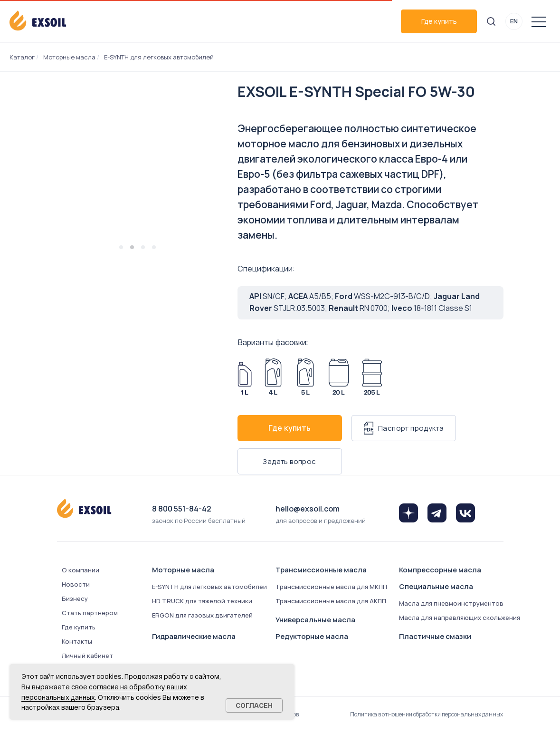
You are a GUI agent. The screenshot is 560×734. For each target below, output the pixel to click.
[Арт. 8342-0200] (339, 377)
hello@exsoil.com (308, 509)
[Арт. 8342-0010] (245, 377)
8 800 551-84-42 (182, 509)
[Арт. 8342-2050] (372, 377)
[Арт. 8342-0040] (273, 377)
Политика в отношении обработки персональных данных (427, 714)
